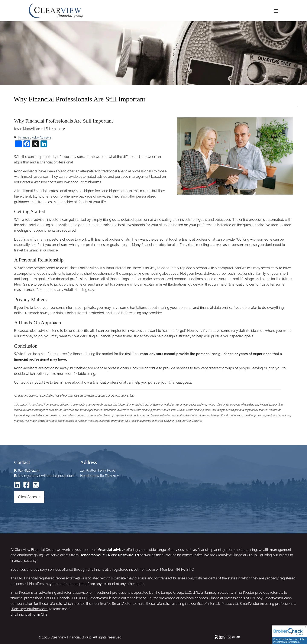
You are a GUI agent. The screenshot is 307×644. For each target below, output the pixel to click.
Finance (24, 137)
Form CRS (40, 614)
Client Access (29, 497)
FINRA (179, 570)
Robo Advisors (41, 137)
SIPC (190, 570)
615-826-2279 (29, 470)
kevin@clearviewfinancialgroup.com (46, 476)
